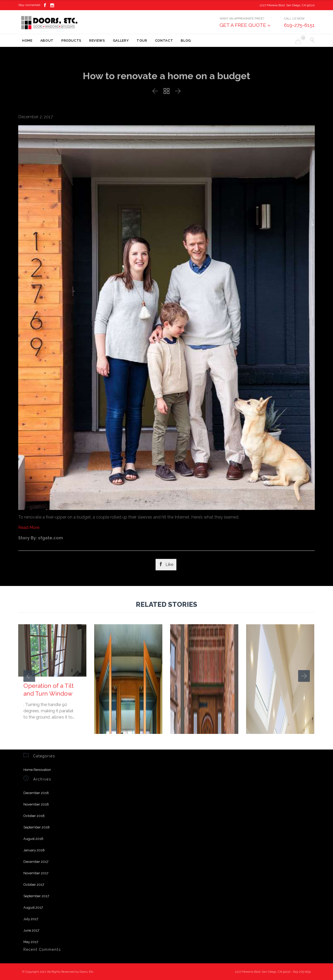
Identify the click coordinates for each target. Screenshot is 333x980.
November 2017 (36, 873)
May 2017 (31, 942)
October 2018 (34, 816)
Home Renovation (37, 770)
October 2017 (34, 885)
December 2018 (36, 793)
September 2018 (37, 827)
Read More (29, 528)
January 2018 (34, 850)
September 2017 (36, 896)
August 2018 (33, 839)
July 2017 (31, 919)
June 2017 (31, 930)
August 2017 (33, 907)
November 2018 (36, 804)
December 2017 (36, 862)
